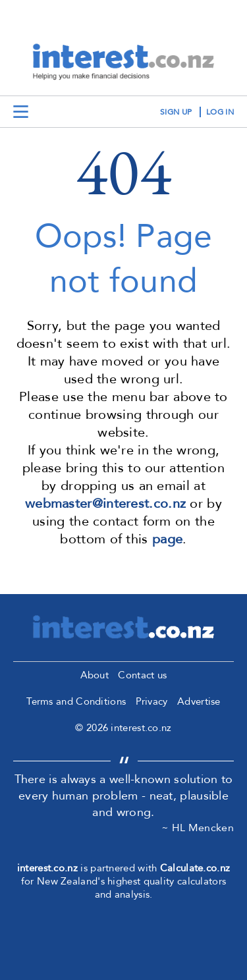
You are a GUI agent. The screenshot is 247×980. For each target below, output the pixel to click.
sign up (176, 112)
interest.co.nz (47, 868)
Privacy (152, 701)
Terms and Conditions (76, 701)
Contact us (142, 675)
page (167, 539)
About (95, 675)
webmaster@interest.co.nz (105, 504)
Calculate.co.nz (195, 868)
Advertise (199, 701)
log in (220, 112)
